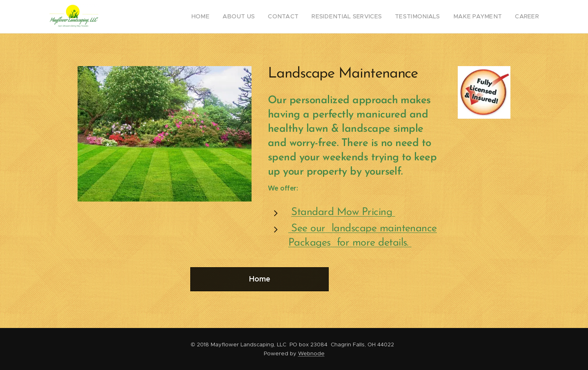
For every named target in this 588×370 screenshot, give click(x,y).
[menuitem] (226, 17)
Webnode (311, 353)
